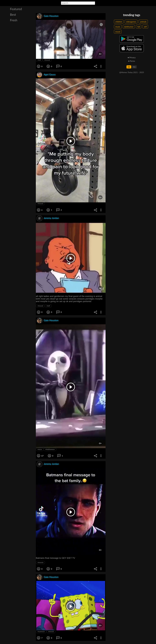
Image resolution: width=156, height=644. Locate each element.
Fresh (14, 20)
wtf (145, 27)
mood (118, 32)
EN (129, 67)
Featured (16, 9)
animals (143, 22)
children (119, 22)
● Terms (132, 61)
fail (139, 27)
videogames (131, 22)
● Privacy (132, 57)
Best (13, 14)
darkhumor (129, 27)
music (118, 27)
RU (134, 67)
